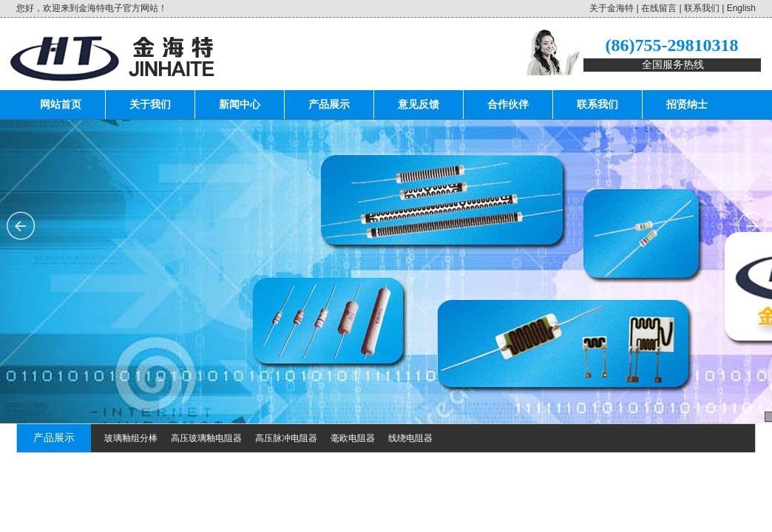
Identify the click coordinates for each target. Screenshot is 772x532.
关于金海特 (612, 8)
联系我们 (702, 8)
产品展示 (329, 105)
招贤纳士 (687, 105)
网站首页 (61, 105)
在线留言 (659, 8)
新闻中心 (240, 105)
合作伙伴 (508, 105)
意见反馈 (419, 105)
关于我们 (150, 105)
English (741, 8)
